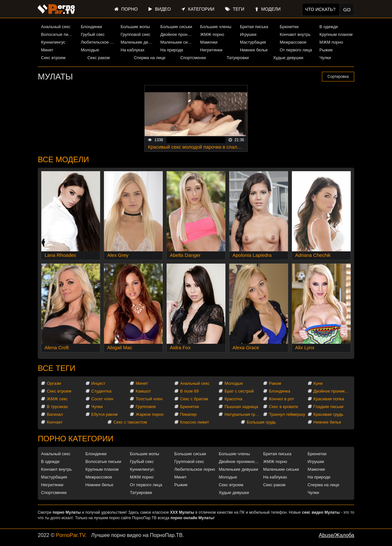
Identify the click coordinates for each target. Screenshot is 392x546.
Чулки (325, 58)
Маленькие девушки (138, 42)
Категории (198, 9)
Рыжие (326, 50)
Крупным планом (336, 34)
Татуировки (238, 58)
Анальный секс (56, 27)
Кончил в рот (282, 399)
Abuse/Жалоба (336, 535)
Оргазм (54, 383)
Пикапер (188, 414)
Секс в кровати (284, 407)
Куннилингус (53, 42)
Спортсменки (193, 58)
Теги (235, 9)
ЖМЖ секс (57, 399)
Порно (126, 9)
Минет (47, 50)
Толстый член (149, 399)
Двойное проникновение (178, 34)
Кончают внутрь (295, 34)
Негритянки (211, 50)
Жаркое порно (150, 414)
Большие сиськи (176, 27)
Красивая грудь (329, 414)
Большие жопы (135, 27)
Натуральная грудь (243, 414)
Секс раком (99, 58)
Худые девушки (288, 58)
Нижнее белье (254, 50)
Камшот (143, 391)
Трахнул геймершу (287, 414)
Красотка (233, 399)
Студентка (102, 391)
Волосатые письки (58, 34)
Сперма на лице (150, 58)
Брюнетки (289, 27)
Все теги (57, 368)
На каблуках (132, 50)
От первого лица (296, 50)
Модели (268, 9)
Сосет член (102, 399)
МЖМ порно (331, 42)
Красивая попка (329, 399)
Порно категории (76, 439)
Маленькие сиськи (178, 42)
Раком (275, 383)
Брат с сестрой (239, 391)
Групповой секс (135, 34)
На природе (172, 50)
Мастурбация (253, 42)
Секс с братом (194, 399)
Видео (160, 9)
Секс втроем (53, 58)
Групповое (146, 407)
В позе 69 (190, 391)
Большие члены (216, 27)
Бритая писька (254, 27)
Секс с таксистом (130, 422)
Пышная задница (241, 407)
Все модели (63, 159)
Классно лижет (195, 422)
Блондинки (91, 27)
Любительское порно (98, 42)
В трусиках (57, 407)
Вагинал (55, 414)
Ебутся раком (105, 414)
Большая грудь (261, 422)
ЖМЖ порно (212, 34)
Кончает (55, 422)
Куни (318, 383)
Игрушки (248, 34)
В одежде (329, 27)
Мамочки (209, 42)
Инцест (98, 383)
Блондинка (280, 391)
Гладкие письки (329, 407)
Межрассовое (293, 42)
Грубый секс (93, 34)
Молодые (90, 50)
